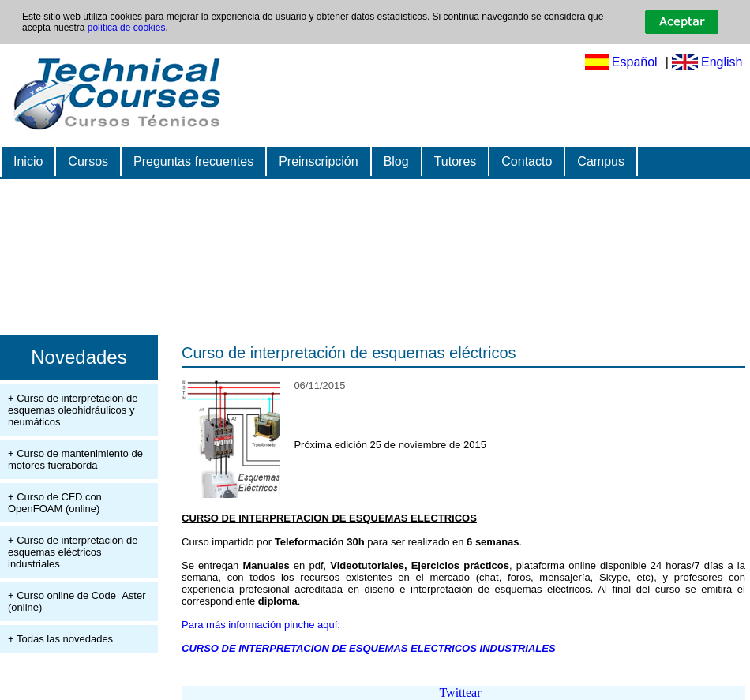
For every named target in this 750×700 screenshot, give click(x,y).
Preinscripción (318, 161)
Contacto (527, 161)
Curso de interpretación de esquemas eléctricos (349, 353)
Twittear (460, 693)
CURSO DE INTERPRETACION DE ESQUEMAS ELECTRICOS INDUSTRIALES (369, 648)
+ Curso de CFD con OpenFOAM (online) (55, 503)
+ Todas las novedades (60, 639)
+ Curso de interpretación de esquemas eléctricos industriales (73, 552)
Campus (601, 161)
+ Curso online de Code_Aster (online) (77, 601)
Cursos (88, 161)
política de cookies (127, 28)
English (722, 62)
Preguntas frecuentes (193, 161)
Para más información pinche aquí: (261, 625)
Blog (396, 161)
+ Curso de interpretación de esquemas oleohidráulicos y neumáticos (73, 410)
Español (635, 62)
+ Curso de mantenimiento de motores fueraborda (75, 459)
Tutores (456, 161)
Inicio (28, 161)
